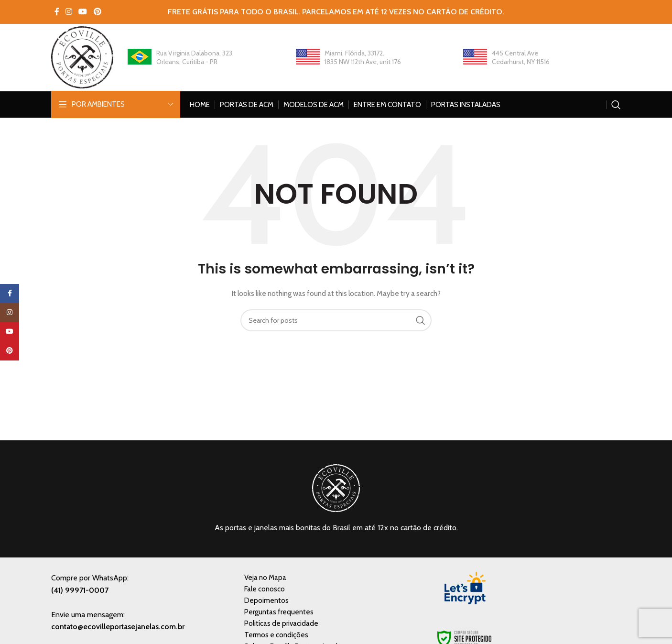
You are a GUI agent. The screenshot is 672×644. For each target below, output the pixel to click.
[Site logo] (82, 56)
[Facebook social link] (57, 12)
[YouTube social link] (83, 12)
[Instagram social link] (69, 12)
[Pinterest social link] (97, 12)
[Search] (616, 105)
